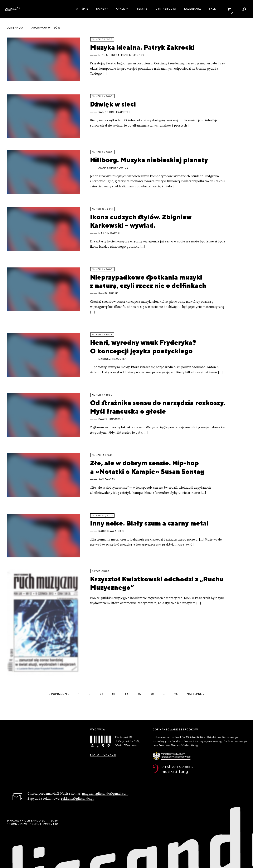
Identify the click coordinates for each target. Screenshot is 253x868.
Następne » (196, 694)
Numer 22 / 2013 (102, 209)
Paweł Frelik (108, 294)
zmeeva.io (51, 824)
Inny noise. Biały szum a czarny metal (149, 523)
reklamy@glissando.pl (77, 799)
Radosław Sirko (111, 531)
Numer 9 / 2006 (102, 335)
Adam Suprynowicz (114, 168)
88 (152, 694)
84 (102, 694)
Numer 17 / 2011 (102, 455)
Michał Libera (109, 55)
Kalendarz (193, 9)
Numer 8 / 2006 (102, 96)
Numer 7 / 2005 (102, 39)
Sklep (213, 9)
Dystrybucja (166, 9)
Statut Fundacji (103, 755)
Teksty (142, 9)
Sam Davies (107, 479)
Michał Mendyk (133, 55)
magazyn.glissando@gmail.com (105, 794)
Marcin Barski (110, 233)
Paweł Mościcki (111, 419)
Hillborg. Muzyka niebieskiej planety (149, 160)
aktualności (101, 571)
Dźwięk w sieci (113, 104)
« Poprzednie (59, 694)
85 (114, 694)
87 (140, 694)
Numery (102, 9)
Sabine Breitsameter (115, 112)
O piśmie (82, 9)
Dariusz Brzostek (113, 359)
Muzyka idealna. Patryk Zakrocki (142, 47)
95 (176, 694)
